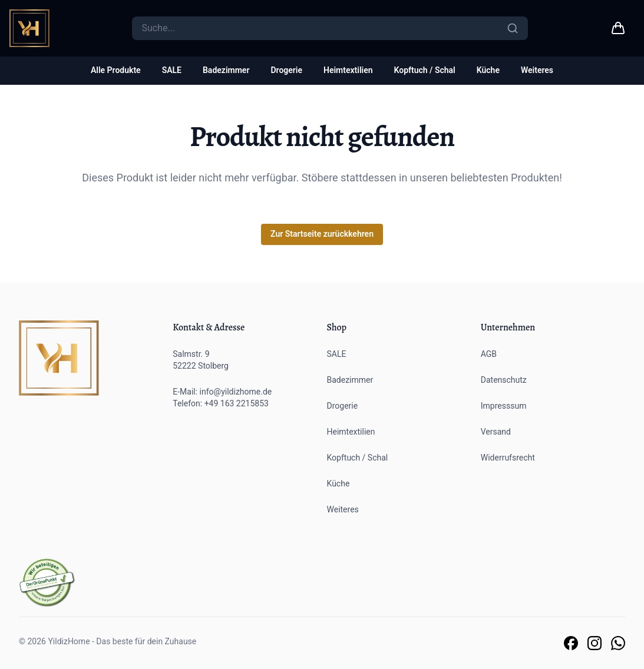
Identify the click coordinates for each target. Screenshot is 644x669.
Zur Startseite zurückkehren (322, 234)
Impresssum (504, 406)
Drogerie (286, 70)
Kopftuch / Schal (425, 70)
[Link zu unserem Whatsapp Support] (618, 643)
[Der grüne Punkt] (47, 583)
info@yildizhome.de (236, 392)
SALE (172, 70)
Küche (488, 70)
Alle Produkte (116, 70)
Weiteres (537, 70)
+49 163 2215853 (237, 403)
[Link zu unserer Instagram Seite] (595, 643)
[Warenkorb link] (618, 28)
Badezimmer (226, 70)
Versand (496, 432)
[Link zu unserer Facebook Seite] (571, 643)
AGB (489, 354)
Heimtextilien (348, 70)
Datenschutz (504, 380)
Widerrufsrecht (508, 458)
